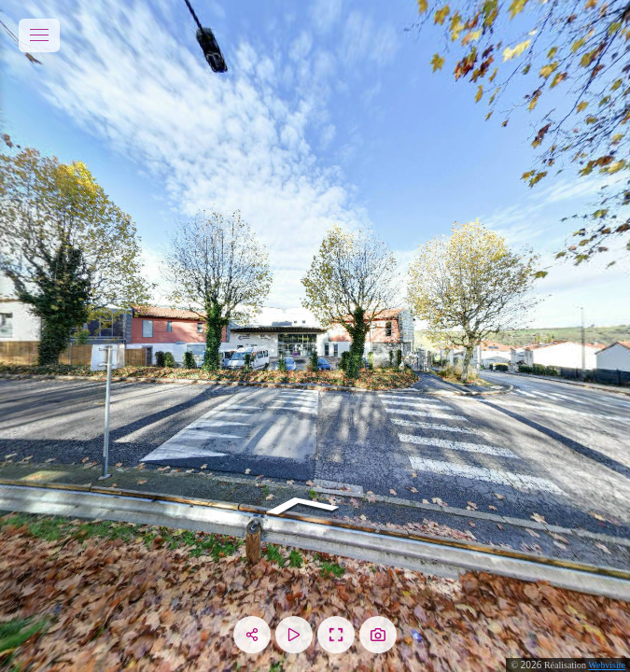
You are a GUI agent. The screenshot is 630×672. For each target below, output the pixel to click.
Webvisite (607, 665)
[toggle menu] (39, 35)
